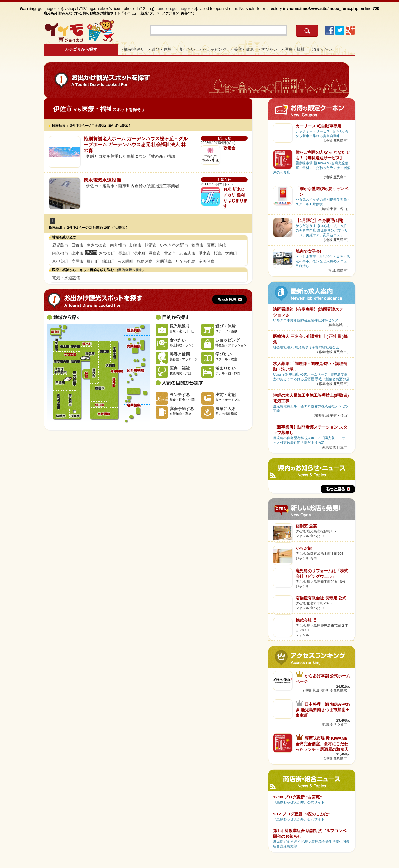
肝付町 (93, 261)
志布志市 (187, 253)
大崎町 (231, 253)
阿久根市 (60, 253)
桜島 (218, 253)
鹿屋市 (77, 261)
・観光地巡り (132, 49)
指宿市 (151, 245)
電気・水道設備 (66, 278)
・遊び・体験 (160, 49)
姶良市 (197, 245)
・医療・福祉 (293, 49)
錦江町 (108, 261)
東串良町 (60, 261)
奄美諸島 (207, 261)
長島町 (124, 253)
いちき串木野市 (174, 245)
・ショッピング (212, 49)
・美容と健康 (242, 49)
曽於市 (170, 253)
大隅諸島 (164, 261)
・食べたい (185, 49)
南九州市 (118, 245)
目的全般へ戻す (130, 270)
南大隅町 (125, 261)
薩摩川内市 (217, 245)
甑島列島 (145, 261)
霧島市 (155, 253)
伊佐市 (75, 346)
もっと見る (229, 300)
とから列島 (185, 261)
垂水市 (205, 253)
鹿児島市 (60, 245)
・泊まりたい (320, 49)
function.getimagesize (176, 9)
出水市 (77, 253)
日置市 (77, 245)
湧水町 (139, 253)
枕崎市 (135, 245)
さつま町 (107, 253)
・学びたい (267, 49)
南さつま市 (97, 245)
